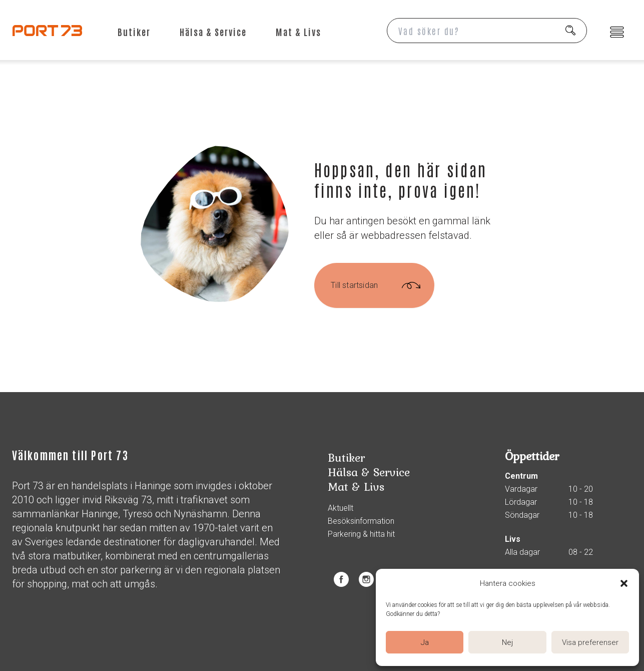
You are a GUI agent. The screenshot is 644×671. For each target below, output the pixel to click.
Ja (425, 642)
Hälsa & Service (213, 32)
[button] (624, 583)
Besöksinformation (361, 521)
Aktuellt (341, 508)
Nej (507, 642)
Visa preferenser (590, 642)
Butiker (134, 32)
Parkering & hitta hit (361, 534)
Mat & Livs (298, 32)
